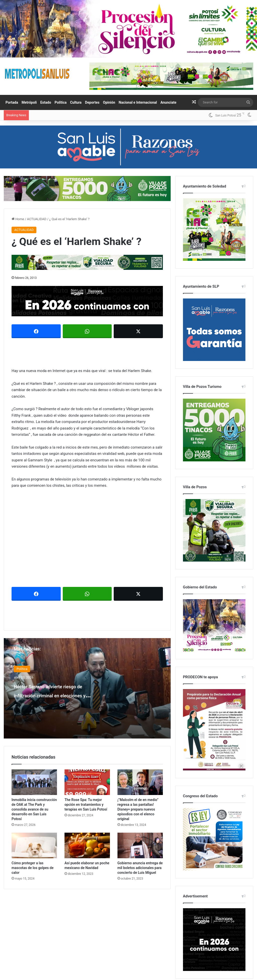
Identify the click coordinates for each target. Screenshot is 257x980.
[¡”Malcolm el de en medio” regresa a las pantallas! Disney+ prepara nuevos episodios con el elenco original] (140, 781)
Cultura (76, 102)
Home (18, 219)
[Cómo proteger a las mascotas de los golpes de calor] (34, 844)
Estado (46, 102)
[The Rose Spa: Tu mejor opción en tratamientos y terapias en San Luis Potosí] (87, 781)
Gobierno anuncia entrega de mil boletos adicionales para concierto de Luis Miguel (140, 867)
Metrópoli (29, 102)
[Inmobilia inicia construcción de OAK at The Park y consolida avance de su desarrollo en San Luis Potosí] (34, 781)
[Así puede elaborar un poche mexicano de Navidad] (87, 844)
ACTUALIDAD (37, 219)
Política (61, 102)
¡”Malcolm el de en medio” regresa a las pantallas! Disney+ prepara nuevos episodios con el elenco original (138, 808)
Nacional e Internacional (138, 102)
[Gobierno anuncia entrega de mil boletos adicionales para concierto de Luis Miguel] (140, 844)
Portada (12, 102)
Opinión (109, 102)
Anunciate (168, 102)
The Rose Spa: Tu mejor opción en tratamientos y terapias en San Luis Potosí (86, 804)
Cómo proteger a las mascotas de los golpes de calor (33, 867)
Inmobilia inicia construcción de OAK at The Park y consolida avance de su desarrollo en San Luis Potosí (34, 808)
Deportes (92, 102)
